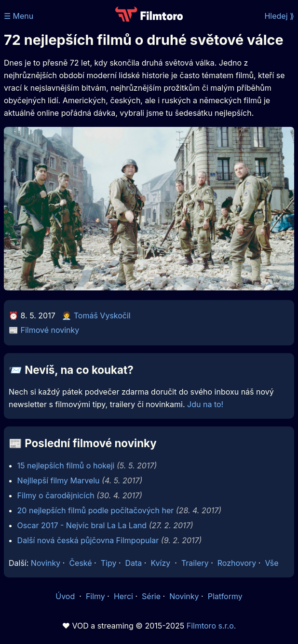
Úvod (66, 596)
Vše (271, 563)
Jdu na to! (205, 404)
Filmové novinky (50, 330)
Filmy (95, 596)
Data (134, 563)
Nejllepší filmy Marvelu (59, 480)
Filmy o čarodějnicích (56, 495)
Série (151, 596)
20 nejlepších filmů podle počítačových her (96, 510)
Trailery (195, 563)
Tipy (109, 563)
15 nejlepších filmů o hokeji (66, 466)
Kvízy (160, 563)
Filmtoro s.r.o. (211, 626)
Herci (123, 596)
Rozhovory (237, 563)
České (80, 563)
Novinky (46, 563)
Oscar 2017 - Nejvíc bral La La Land (82, 525)
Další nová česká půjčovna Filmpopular (88, 540)
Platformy (225, 596)
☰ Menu (19, 16)
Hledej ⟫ (279, 16)
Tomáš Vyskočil (102, 315)
